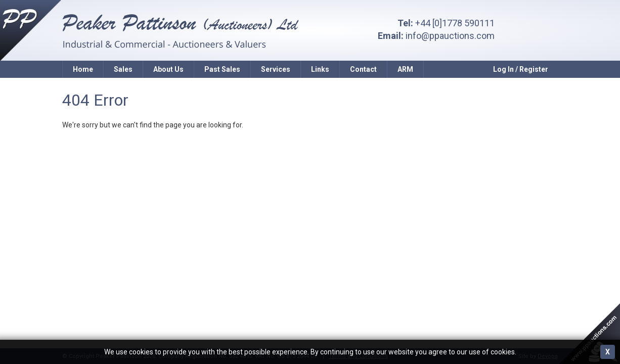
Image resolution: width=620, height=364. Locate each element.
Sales (123, 69)
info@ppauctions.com (450, 36)
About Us (168, 69)
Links (320, 69)
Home (83, 69)
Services (276, 69)
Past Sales (222, 69)
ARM (405, 69)
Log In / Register (521, 69)
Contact (363, 69)
